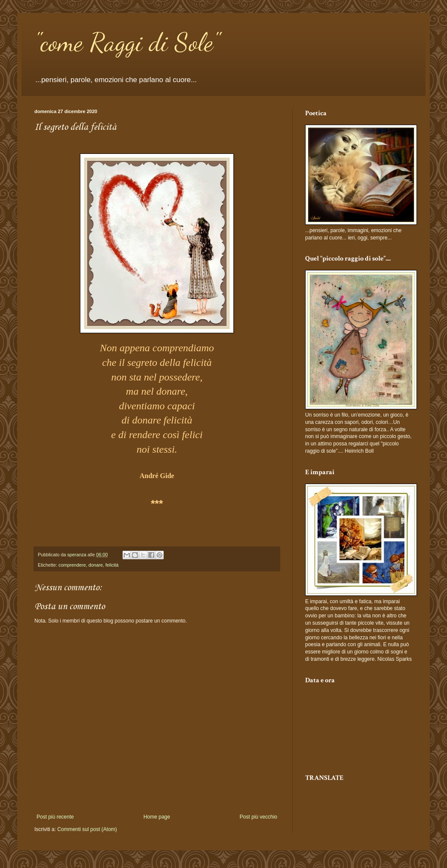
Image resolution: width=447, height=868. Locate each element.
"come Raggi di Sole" (127, 42)
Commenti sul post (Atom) (87, 829)
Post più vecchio (259, 817)
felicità (112, 565)
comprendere (72, 565)
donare (96, 565)
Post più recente (55, 817)
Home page (157, 817)
